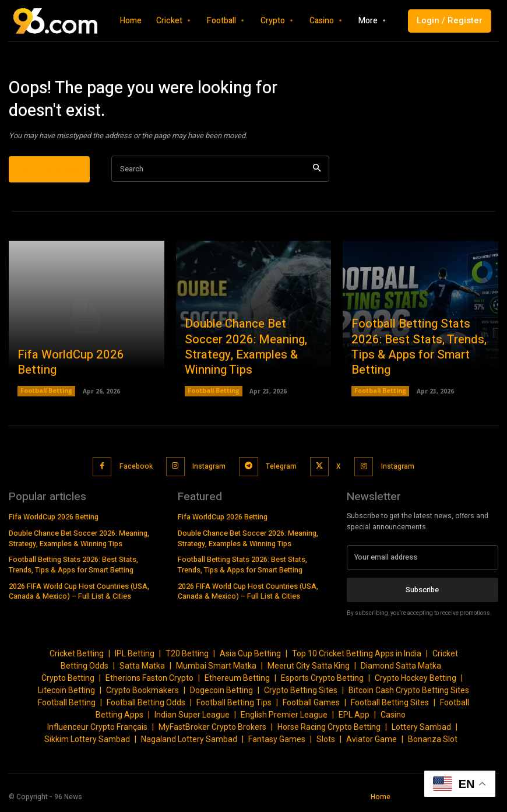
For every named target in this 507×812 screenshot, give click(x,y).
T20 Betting (187, 657)
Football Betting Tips (234, 706)
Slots (326, 743)
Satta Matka (142, 669)
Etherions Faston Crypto (149, 681)
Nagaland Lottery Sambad (189, 743)
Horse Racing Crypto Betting (329, 730)
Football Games (311, 706)
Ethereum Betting (237, 681)
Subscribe (422, 593)
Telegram (279, 472)
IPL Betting (135, 657)
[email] (423, 561)
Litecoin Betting (66, 694)
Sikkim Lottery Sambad (87, 743)
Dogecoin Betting (221, 694)
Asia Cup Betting (250, 657)
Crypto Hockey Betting (416, 681)
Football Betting (46, 399)
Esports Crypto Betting (322, 681)
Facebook (137, 472)
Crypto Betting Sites (301, 694)
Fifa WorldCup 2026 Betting (82, 379)
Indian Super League (192, 718)
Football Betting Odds (146, 706)
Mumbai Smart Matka (216, 669)
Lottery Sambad (421, 730)
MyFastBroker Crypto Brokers (212, 730)
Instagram (209, 472)
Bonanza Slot (433, 743)
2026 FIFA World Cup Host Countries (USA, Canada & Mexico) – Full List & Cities (79, 593)
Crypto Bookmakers (142, 694)
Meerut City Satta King (309, 669)
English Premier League (284, 718)
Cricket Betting (77, 657)
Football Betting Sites (390, 706)
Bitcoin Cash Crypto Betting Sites (409, 694)
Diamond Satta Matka (401, 669)
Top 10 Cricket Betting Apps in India (357, 657)
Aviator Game (372, 743)
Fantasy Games (277, 743)
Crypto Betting (68, 681)
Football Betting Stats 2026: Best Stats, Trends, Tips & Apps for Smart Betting (416, 365)
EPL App (354, 718)
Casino (393, 718)
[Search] (317, 177)
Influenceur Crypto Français (97, 730)
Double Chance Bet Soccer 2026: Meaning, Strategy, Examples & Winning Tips (248, 365)
